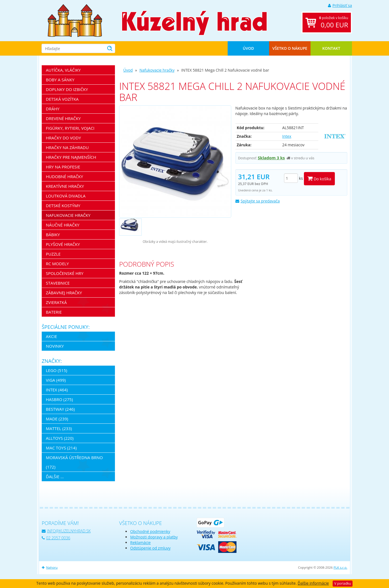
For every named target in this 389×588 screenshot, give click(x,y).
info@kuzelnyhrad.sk (66, 531)
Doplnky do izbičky (67, 89)
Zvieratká (56, 302)
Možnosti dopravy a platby (154, 537)
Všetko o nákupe (290, 48)
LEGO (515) (56, 370)
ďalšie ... (55, 477)
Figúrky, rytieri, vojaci (70, 128)
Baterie (54, 312)
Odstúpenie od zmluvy (150, 548)
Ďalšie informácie (313, 583)
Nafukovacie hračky (157, 70)
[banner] (75, 20)
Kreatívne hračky (65, 186)
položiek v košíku (334, 23)
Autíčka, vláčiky (63, 70)
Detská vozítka (62, 99)
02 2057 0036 (56, 538)
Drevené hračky (63, 118)
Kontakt (331, 48)
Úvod (248, 48)
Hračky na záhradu (67, 147)
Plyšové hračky (63, 244)
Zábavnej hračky (64, 293)
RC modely (57, 264)
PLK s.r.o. (340, 567)
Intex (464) (57, 390)
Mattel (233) (59, 428)
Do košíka (319, 179)
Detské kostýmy (63, 205)
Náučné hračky (63, 225)
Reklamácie (140, 543)
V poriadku (343, 583)
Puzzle (53, 254)
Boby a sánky (60, 80)
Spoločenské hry (65, 273)
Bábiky (53, 235)
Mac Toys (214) (61, 448)
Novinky (55, 346)
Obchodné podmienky (150, 531)
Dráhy (53, 109)
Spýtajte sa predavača (258, 201)
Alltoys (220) (60, 438)
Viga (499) (56, 380)
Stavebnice (58, 283)
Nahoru (50, 567)
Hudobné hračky (65, 176)
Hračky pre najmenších (71, 157)
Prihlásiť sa (340, 5)
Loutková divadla (66, 196)
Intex (287, 136)
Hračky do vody (63, 138)
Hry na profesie (63, 167)
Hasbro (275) (59, 399)
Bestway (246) (60, 409)
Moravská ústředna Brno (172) (74, 462)
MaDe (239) (57, 419)
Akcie (52, 336)
